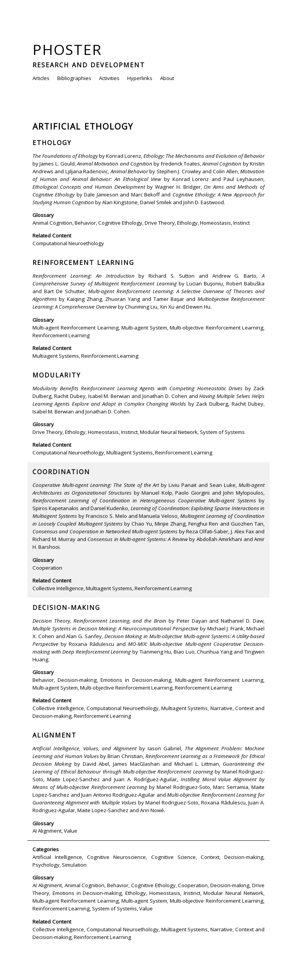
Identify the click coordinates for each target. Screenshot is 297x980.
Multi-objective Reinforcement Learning (217, 328)
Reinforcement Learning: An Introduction (84, 276)
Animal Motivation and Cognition (115, 164)
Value (71, 831)
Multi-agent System (144, 328)
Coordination (61, 472)
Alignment (55, 735)
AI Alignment (47, 831)
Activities (109, 78)
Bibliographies (74, 78)
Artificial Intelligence (57, 857)
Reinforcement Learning (83, 263)
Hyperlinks (140, 78)
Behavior (85, 223)
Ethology (52, 143)
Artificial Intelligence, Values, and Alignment (84, 748)
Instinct (242, 223)
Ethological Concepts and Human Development (89, 187)
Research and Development (89, 65)
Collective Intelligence (58, 588)
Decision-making (66, 608)
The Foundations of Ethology (65, 156)
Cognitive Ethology (120, 223)
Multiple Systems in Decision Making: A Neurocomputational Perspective (115, 628)
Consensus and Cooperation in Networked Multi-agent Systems (105, 531)
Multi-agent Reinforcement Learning (76, 328)
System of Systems (222, 432)
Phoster (67, 49)
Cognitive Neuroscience (116, 857)
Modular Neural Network (169, 432)
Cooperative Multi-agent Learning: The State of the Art (96, 485)
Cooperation (47, 568)
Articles (41, 78)
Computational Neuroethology (68, 243)
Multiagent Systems (56, 356)
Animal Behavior (129, 171)
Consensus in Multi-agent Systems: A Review (138, 539)
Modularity (57, 375)
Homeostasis (215, 223)
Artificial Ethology (83, 126)
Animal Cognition (222, 164)
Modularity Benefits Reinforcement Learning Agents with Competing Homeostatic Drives (137, 388)
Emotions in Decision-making (136, 680)
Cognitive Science (173, 857)
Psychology (46, 865)
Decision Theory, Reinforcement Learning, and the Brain (99, 621)
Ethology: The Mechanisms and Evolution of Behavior (204, 156)
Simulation (74, 865)
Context (210, 857)
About (167, 78)
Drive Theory (160, 223)
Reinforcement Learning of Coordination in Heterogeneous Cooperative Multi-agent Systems (144, 500)
